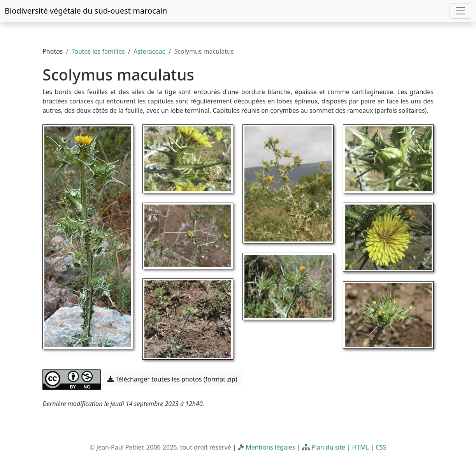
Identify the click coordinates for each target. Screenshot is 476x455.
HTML (360, 447)
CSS (381, 447)
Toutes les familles (98, 51)
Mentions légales (270, 447)
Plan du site (328, 447)
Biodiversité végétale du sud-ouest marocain (86, 11)
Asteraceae (150, 51)
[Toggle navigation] (460, 11)
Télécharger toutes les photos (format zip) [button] (172, 379)
